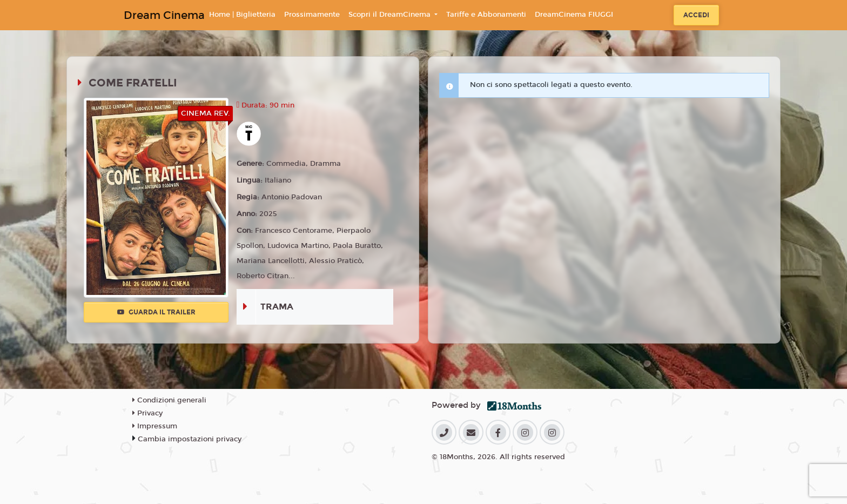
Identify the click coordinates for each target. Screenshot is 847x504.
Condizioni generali (169, 400)
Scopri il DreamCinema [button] (391, 15)
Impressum (155, 426)
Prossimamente (312, 15)
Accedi (696, 15)
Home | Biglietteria (242, 15)
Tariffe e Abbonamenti (486, 15)
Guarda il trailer (156, 312)
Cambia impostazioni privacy (190, 439)
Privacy (147, 413)
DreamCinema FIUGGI (574, 15)
